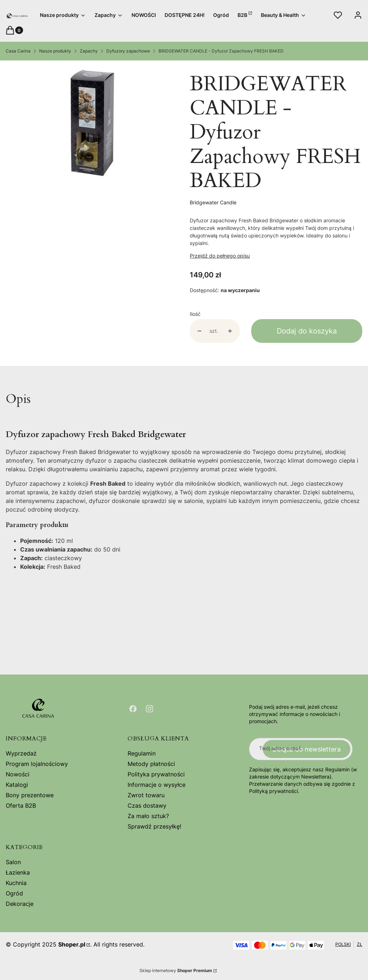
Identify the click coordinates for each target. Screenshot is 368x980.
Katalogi (17, 785)
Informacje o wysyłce (157, 785)
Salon (13, 862)
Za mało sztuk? (148, 816)
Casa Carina (18, 51)
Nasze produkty (55, 51)
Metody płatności (151, 764)
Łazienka (18, 872)
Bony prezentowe (30, 795)
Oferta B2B (21, 806)
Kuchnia (16, 883)
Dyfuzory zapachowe (128, 51)
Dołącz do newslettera (307, 749)
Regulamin (142, 753)
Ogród (14, 893)
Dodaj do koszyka (307, 331)
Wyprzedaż (21, 753)
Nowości (18, 774)
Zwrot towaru (146, 795)
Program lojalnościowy (37, 764)
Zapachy (89, 51)
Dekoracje (20, 904)
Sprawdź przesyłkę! (154, 826)
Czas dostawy (147, 806)
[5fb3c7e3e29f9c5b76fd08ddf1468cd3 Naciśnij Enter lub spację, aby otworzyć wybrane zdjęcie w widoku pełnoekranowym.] (92, 123)
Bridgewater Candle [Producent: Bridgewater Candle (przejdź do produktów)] (213, 202)
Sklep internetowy (176, 970)
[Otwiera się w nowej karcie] (133, 709)
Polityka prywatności (156, 774)
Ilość (195, 314)
